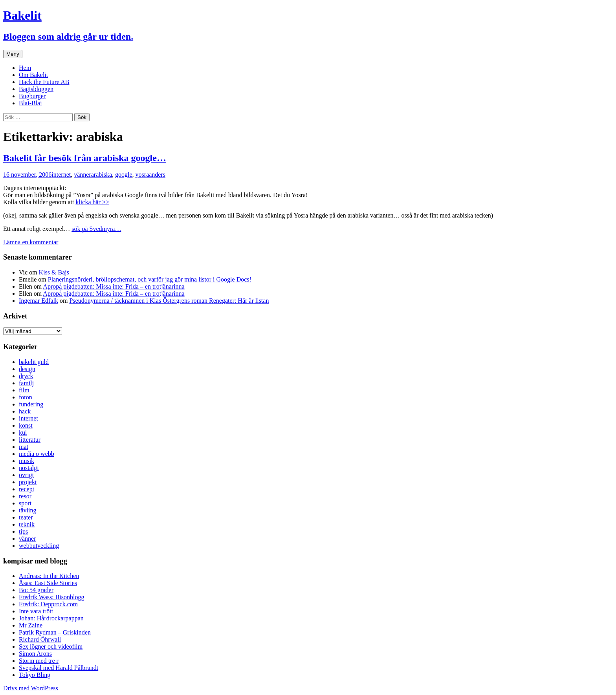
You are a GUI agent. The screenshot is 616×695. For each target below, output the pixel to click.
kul (23, 433)
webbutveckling (39, 546)
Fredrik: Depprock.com (48, 604)
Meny (13, 54)
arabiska (102, 175)
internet (61, 175)
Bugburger (32, 96)
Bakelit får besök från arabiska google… (85, 158)
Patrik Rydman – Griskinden (55, 632)
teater (26, 517)
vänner (82, 175)
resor (25, 496)
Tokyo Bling (35, 675)
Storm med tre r (39, 661)
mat (24, 447)
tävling (27, 510)
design (27, 369)
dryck (26, 376)
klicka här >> (92, 202)
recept (27, 489)
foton (26, 397)
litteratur (30, 440)
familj (26, 383)
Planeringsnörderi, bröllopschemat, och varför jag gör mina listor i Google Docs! (150, 279)
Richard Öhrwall (40, 639)
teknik (27, 524)
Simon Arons (35, 654)
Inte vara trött (36, 611)
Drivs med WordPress (31, 688)
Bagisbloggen (36, 89)
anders (157, 175)
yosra (142, 175)
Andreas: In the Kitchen (49, 576)
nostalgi (29, 468)
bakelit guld (34, 362)
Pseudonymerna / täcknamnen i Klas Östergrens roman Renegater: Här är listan (169, 301)
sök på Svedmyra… (96, 229)
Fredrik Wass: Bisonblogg (51, 597)
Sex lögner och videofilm (51, 647)
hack (25, 411)
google (124, 175)
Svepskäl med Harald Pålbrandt (59, 668)
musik (27, 461)
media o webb (37, 454)
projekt (28, 482)
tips (23, 531)
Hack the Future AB (44, 82)
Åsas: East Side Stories (48, 583)
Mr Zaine (31, 625)
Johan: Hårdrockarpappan (51, 618)
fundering (31, 404)
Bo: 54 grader (36, 590)
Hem (25, 68)
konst (26, 425)
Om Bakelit (33, 75)
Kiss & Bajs (54, 272)
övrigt (26, 475)
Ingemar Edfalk (38, 301)
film (24, 390)
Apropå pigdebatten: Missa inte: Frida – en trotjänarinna (114, 286)
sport (25, 503)
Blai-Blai (30, 103)
